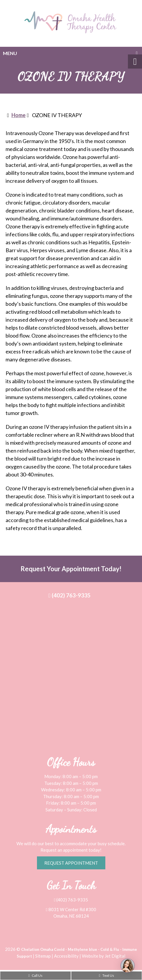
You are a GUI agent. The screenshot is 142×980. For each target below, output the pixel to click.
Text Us (106, 975)
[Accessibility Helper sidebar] (135, 62)
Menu (10, 53)
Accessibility (66, 956)
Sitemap (43, 956)
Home (18, 115)
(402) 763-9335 (70, 595)
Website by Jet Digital (104, 956)
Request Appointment (71, 863)
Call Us (35, 975)
